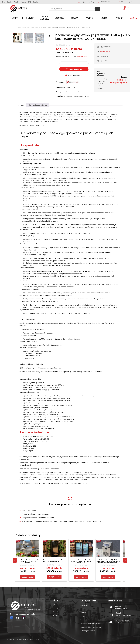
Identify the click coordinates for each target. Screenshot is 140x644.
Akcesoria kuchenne (89, 18)
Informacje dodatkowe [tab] (37, 105)
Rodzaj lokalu (30, 27)
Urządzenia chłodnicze (30, 18)
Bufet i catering (15, 18)
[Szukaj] (97, 9)
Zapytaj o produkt (104, 47)
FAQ (30, 2)
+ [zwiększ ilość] (85, 64)
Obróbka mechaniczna (60, 18)
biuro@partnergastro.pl (119, 83)
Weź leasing (102, 56)
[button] (50, 36)
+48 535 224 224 (121, 80)
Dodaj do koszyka (74, 69)
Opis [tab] (22, 105)
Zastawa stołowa (104, 18)
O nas (4, 2)
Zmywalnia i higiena (119, 18)
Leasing (10, 2)
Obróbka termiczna (74, 18)
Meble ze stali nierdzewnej (45, 18)
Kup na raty (102, 61)
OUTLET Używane (134, 18)
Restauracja (38, 27)
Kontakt (35, 2)
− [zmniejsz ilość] (63, 64)
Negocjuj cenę (103, 51)
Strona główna (22, 27)
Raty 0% (17, 2)
